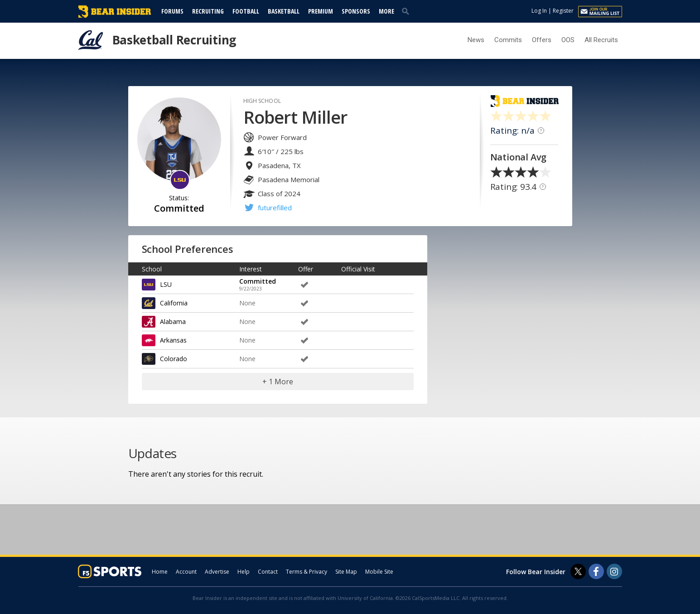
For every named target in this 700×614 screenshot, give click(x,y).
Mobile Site (379, 572)
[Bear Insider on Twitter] (578, 571)
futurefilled (275, 208)
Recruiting (208, 11)
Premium (321, 11)
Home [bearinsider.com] (160, 572)
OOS (568, 40)
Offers (542, 40)
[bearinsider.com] (115, 15)
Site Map (346, 572)
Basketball (284, 11)
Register (563, 11)
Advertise (217, 572)
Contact (268, 572)
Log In (539, 11)
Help (244, 572)
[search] (407, 11)
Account (186, 572)
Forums (172, 11)
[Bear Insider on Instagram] (614, 571)
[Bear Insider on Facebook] (596, 571)
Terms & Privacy (307, 572)
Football (246, 11)
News (476, 40)
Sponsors (356, 11)
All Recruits (601, 40)
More (386, 11)
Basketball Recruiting (174, 40)
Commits (508, 40)
